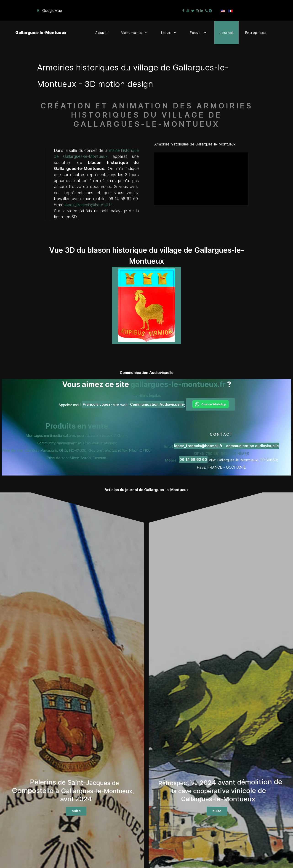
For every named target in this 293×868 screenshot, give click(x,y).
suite (76, 807)
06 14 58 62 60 (193, 460)
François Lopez (97, 404)
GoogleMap (52, 11)
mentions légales (147, 395)
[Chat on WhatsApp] (210, 404)
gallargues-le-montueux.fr (178, 384)
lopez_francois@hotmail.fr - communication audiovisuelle (226, 446)
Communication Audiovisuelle (157, 404)
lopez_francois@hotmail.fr (88, 205)
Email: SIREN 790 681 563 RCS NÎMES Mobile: (222, 453)
